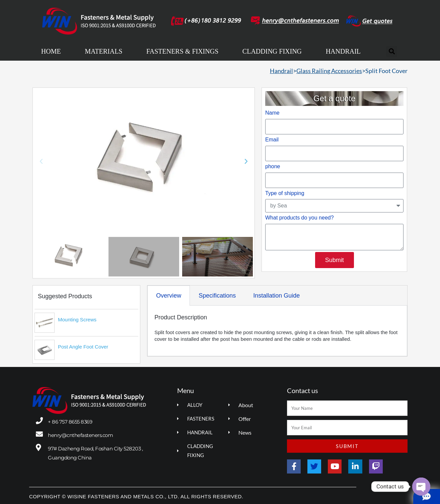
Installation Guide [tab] (276, 296)
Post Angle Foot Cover (83, 347)
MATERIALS (103, 51)
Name (272, 113)
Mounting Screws (77, 320)
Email (272, 140)
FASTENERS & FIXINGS (182, 51)
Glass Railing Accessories (329, 71)
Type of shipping (285, 193)
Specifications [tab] (217, 296)
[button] (392, 51)
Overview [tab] (169, 296)
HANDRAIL (343, 51)
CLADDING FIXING (272, 51)
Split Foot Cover (386, 71)
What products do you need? (300, 218)
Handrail (281, 71)
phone (273, 166)
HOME (51, 51)
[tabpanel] (277, 331)
